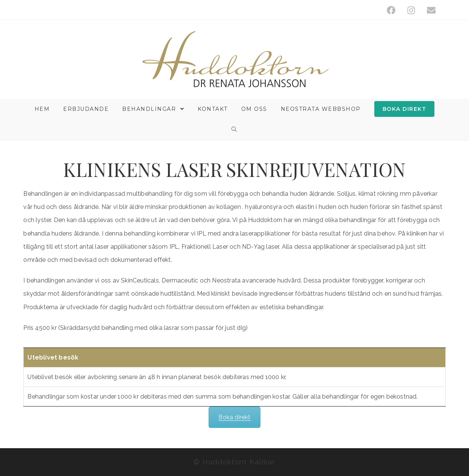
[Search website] (234, 130)
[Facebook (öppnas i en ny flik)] (391, 10)
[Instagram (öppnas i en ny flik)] (411, 10)
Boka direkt (234, 417)
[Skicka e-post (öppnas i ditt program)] (428, 10)
